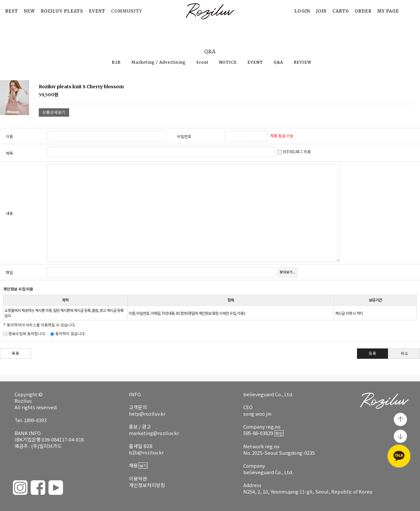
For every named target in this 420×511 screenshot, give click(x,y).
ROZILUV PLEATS (62, 11)
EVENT (97, 11)
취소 (404, 353)
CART (341, 11)
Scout (202, 62)
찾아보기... (287, 272)
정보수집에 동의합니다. (25, 334)
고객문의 (138, 407)
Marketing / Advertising (159, 62)
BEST (12, 11)
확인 (279, 433)
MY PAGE (388, 11)
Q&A (278, 62)
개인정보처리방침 (147, 485)
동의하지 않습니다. (68, 334)
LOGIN (302, 11)
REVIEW (303, 62)
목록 (16, 353)
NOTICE (228, 62)
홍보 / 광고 (140, 426)
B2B (116, 62)
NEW (29, 11)
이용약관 (138, 479)
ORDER (363, 11)
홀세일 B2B (141, 446)
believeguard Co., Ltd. (268, 394)
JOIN (321, 11)
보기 (143, 466)
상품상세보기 (54, 112)
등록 (373, 353)
